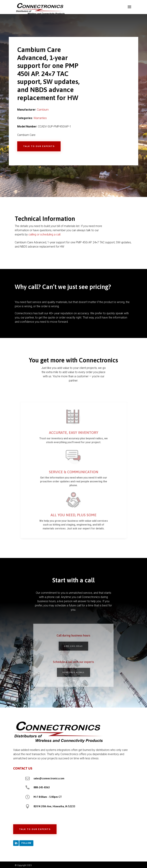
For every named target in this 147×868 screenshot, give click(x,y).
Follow (26, 843)
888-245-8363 (42, 787)
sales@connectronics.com (49, 778)
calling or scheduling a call (44, 234)
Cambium (43, 110)
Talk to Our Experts (39, 146)
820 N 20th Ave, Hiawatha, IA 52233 (54, 806)
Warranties (40, 118)
